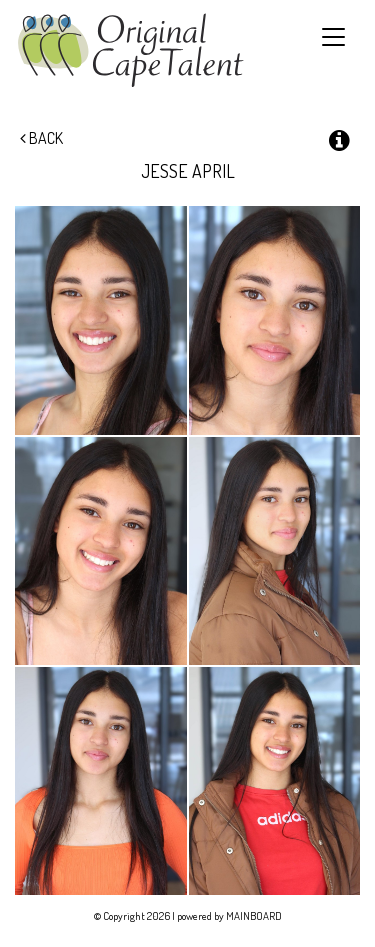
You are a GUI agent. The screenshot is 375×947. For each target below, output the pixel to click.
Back (41, 138)
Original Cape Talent (130, 50)
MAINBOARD (254, 916)
